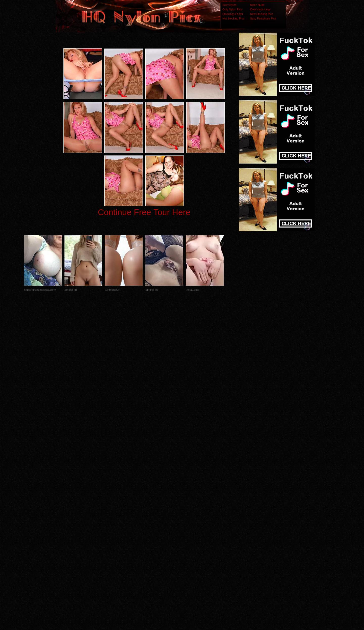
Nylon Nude (257, 5)
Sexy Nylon (230, 5)
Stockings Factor (233, 14)
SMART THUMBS (191, 530)
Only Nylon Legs (260, 9)
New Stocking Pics (261, 14)
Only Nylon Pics (232, 9)
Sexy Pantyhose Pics (263, 18)
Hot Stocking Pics (233, 18)
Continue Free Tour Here (144, 212)
